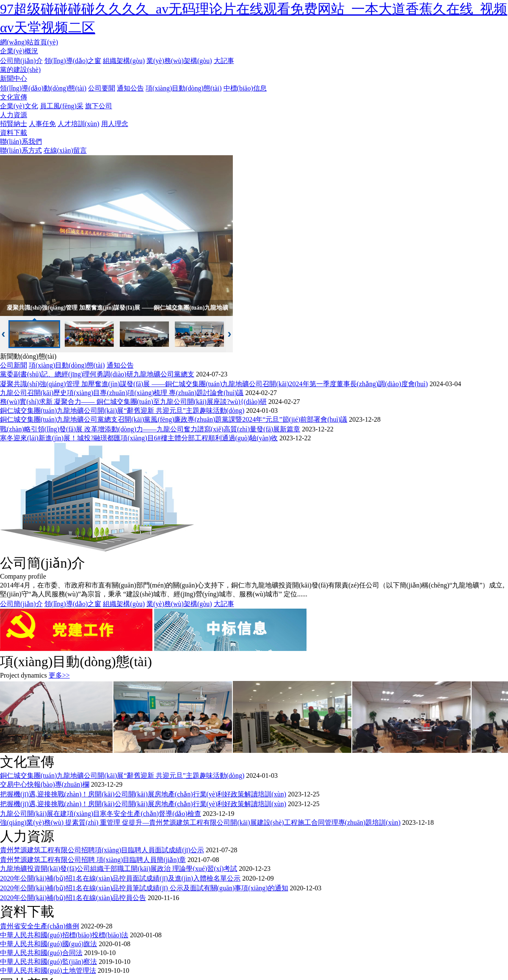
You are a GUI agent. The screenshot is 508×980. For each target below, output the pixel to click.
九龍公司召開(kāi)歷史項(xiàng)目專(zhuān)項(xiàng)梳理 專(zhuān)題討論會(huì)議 (122, 393)
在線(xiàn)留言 (65, 150)
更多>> (59, 675)
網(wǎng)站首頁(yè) (29, 42)
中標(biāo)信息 (245, 88)
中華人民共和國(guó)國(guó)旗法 (48, 944)
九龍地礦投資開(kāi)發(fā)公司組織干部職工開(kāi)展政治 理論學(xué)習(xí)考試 (119, 869)
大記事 (224, 61)
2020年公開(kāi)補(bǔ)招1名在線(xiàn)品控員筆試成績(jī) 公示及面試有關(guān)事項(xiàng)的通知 (144, 888)
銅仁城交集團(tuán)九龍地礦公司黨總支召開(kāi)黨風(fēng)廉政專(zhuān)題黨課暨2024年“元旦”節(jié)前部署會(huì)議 (174, 419)
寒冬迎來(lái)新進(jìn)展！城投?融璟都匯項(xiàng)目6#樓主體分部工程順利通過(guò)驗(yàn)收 (139, 438)
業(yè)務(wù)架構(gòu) (179, 61)
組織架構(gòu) (124, 61)
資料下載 (14, 133)
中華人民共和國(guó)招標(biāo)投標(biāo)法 (64, 935)
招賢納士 (14, 124)
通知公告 (130, 88)
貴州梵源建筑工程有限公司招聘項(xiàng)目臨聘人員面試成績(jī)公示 (102, 850)
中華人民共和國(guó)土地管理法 (48, 970)
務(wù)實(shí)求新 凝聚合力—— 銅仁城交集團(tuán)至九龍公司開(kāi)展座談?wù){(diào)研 (133, 402)
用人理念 (115, 124)
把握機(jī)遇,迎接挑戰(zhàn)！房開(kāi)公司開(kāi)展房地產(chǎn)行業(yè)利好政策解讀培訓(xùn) (143, 794)
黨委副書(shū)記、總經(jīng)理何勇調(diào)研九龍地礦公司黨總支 (97, 374)
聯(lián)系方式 (21, 150)
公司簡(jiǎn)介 (21, 61)
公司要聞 (102, 88)
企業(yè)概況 (19, 51)
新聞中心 (14, 78)
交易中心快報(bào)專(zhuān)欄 (45, 784)
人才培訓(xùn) (79, 124)
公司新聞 (14, 365)
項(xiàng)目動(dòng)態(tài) (184, 88)
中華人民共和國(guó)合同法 (41, 953)
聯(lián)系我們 (21, 141)
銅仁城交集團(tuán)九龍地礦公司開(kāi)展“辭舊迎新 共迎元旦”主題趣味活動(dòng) (122, 410)
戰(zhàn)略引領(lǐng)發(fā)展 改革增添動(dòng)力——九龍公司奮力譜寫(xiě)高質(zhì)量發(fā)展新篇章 (150, 429)
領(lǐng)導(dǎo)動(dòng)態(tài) (43, 88)
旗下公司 (99, 106)
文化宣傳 (14, 97)
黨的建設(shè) (20, 70)
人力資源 (14, 115)
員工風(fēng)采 (62, 106)
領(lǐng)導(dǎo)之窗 (73, 61)
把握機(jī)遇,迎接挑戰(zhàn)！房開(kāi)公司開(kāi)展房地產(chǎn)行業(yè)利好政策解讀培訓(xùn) (143, 804)
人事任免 (42, 124)
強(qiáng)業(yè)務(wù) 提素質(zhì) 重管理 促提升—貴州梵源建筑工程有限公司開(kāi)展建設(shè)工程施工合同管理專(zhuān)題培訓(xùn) (200, 822)
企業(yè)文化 (19, 106)
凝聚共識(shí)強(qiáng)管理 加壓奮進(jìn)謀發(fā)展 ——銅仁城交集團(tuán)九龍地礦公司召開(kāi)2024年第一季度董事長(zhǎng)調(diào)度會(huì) (214, 384)
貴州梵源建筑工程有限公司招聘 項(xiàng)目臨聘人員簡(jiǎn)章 (93, 860)
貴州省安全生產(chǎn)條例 (40, 926)
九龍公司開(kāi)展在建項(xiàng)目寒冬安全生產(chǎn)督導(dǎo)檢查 (101, 814)
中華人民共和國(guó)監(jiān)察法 (48, 962)
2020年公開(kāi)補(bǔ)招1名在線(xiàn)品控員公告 (73, 898)
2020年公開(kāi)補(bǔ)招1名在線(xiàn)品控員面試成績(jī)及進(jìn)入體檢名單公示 (120, 878)
